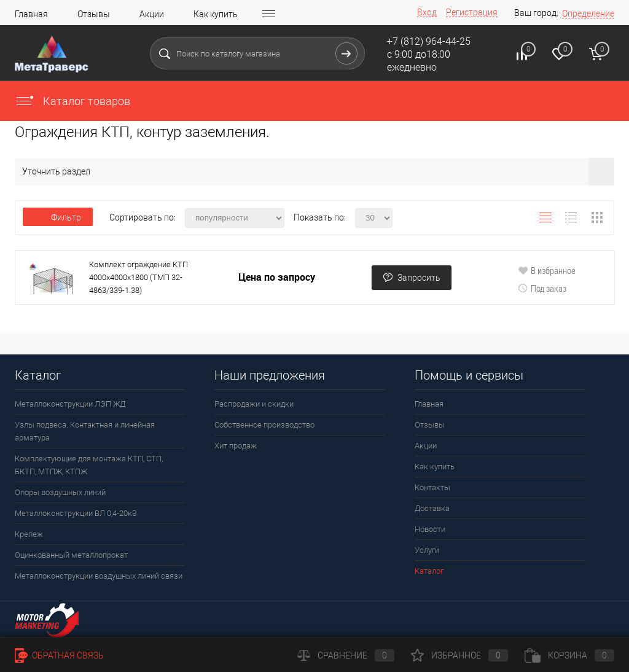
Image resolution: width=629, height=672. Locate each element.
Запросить (412, 277)
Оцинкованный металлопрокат (71, 555)
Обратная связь (59, 655)
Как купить (216, 14)
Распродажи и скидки (254, 404)
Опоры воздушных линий (60, 492)
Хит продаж (236, 446)
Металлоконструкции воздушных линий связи (99, 576)
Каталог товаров (72, 101)
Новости (430, 529)
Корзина (569, 655)
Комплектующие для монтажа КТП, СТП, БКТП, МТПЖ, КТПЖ (89, 465)
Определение (588, 14)
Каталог (429, 571)
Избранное (459, 655)
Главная (31, 14)
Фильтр (58, 217)
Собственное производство (264, 425)
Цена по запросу (277, 277)
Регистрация (472, 12)
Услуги (427, 550)
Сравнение (346, 655)
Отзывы (94, 14)
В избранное (547, 270)
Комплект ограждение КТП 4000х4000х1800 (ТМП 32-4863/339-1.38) (139, 277)
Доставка (432, 508)
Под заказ (542, 288)
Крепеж (29, 534)
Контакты (432, 487)
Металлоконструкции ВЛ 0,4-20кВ (76, 513)
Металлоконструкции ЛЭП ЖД (70, 404)
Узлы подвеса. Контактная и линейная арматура (85, 431)
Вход (427, 12)
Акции (152, 14)
